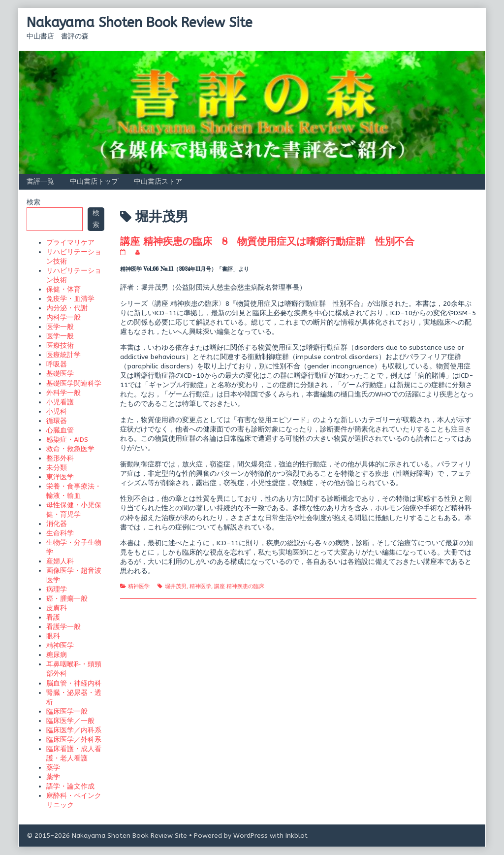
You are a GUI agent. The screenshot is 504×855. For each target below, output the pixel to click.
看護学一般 (63, 627)
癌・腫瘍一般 (67, 599)
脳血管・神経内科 (74, 683)
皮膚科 (57, 608)
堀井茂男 (176, 586)
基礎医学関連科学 (74, 383)
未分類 (57, 468)
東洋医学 (60, 477)
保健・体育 (63, 289)
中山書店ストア (158, 181)
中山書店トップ (94, 181)
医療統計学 (63, 355)
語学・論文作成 (70, 786)
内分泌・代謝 (67, 308)
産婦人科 (60, 561)
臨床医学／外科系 (74, 740)
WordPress (251, 836)
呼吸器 (57, 364)
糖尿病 (57, 655)
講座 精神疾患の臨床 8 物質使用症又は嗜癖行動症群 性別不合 (267, 241)
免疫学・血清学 (70, 299)
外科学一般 (63, 393)
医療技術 (60, 345)
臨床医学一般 (67, 711)
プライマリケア (70, 243)
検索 (33, 202)
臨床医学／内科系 (74, 730)
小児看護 (60, 402)
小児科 (57, 411)
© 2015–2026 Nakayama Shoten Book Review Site (107, 836)
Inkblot (297, 836)
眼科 (53, 636)
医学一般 (60, 327)
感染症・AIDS (67, 440)
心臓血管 (60, 430)
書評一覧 (40, 181)
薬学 (53, 768)
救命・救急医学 (70, 449)
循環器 (57, 421)
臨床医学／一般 (70, 721)
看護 (53, 617)
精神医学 (139, 586)
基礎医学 (60, 374)
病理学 (57, 589)
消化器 (57, 524)
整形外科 (60, 458)
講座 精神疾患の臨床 (239, 586)
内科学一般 (63, 317)
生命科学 (60, 533)
